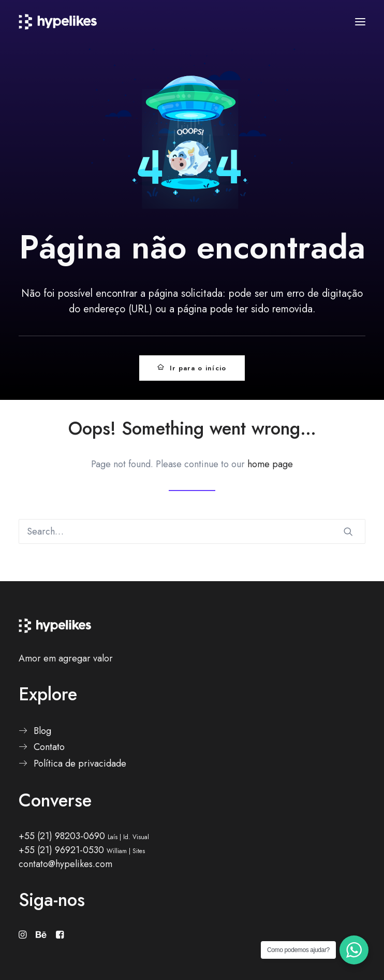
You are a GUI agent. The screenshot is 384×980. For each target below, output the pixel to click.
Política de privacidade (80, 763)
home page (270, 464)
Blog (42, 731)
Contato (49, 747)
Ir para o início (192, 368)
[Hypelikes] (58, 22)
